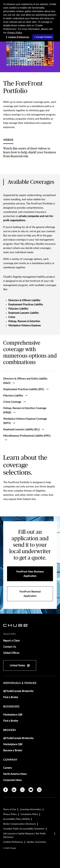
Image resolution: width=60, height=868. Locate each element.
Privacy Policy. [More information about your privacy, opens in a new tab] (15, 33)
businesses (11, 707)
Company (10, 760)
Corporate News (12, 780)
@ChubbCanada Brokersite (18, 691)
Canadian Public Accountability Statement (24, 829)
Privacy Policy (10, 814)
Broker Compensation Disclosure (19, 824)
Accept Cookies (44, 37)
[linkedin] (14, 790)
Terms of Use (10, 809)
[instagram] (39, 790)
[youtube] (31, 790)
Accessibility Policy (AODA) (16, 819)
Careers (8, 768)
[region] (30, 21)
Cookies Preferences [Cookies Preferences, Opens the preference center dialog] (19, 37)
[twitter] (22, 790)
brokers (10, 730)
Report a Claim (11, 641)
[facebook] (6, 790)
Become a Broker (13, 750)
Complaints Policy (29, 814)
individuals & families (20, 683)
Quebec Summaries (36, 842)
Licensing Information (31, 809)
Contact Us (10, 647)
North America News (15, 774)
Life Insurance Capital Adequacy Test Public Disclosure (24, 835)
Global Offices (11, 653)
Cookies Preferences (13, 842)
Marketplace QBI (13, 715)
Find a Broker (11, 697)
